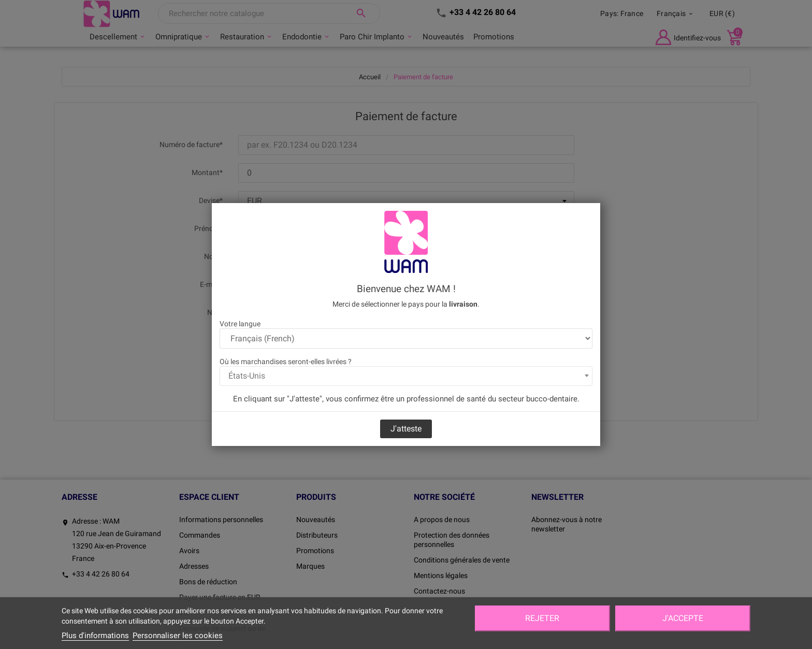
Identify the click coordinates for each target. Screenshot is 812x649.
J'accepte (683, 618)
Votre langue (240, 324)
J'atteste (406, 429)
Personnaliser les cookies (178, 636)
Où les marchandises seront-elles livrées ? (286, 362)
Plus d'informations (95, 636)
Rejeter (542, 618)
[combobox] (406, 376)
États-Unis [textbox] (247, 376)
